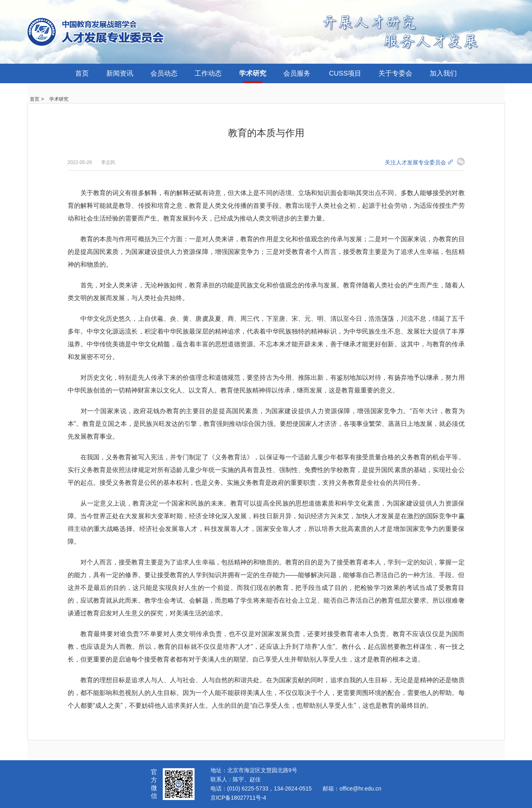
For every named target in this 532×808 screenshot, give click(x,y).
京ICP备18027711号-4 (238, 798)
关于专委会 (395, 73)
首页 (82, 73)
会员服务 (297, 73)
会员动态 (164, 73)
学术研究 (253, 73)
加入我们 (443, 73)
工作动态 (208, 73)
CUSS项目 (345, 73)
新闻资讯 (120, 73)
